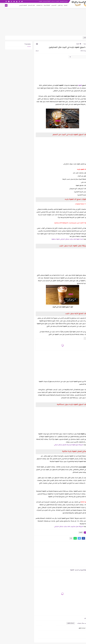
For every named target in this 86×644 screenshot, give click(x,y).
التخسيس (49, 5)
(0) (32, 51)
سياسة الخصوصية (59, 1)
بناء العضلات (34, 5)
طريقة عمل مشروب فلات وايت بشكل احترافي (64, 527)
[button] (78, 538)
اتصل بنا (52, 1)
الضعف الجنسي (18, 5)
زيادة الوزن (55, 5)
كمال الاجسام (27, 5)
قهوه (75, 85)
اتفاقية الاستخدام (42, 1)
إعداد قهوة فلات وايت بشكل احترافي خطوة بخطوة (62, 239)
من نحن (48, 1)
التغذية (61, 5)
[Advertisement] (43, 23)
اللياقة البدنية (42, 5)
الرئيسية (81, 44)
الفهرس (36, 1)
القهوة (74, 44)
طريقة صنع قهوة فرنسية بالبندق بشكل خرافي (64, 445)
